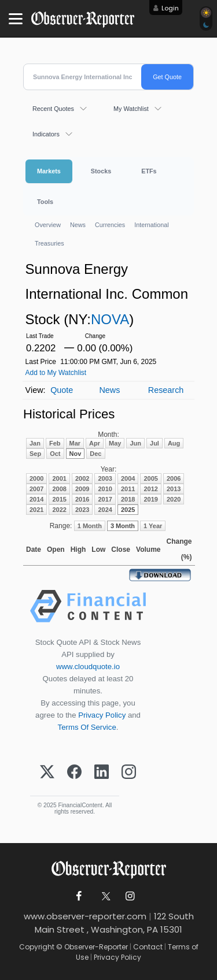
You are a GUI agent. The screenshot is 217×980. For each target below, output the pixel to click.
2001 (59, 478)
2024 (105, 510)
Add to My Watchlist (56, 373)
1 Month (90, 526)
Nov (76, 454)
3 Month (123, 526)
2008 (59, 489)
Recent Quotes (53, 109)
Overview (48, 225)
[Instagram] (129, 773)
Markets (49, 171)
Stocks (101, 171)
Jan (35, 443)
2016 (82, 499)
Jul (155, 443)
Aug (174, 443)
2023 (82, 510)
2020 (174, 499)
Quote (62, 390)
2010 (105, 489)
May (115, 443)
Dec (95, 454)
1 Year (153, 526)
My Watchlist (131, 109)
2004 (128, 478)
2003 (105, 478)
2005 (150, 478)
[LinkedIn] (102, 773)
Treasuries (49, 243)
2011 (128, 489)
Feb (55, 443)
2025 (128, 510)
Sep (35, 454)
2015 (59, 499)
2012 (150, 489)
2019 (150, 499)
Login (170, 8)
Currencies (110, 225)
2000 (36, 478)
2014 (36, 499)
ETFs (149, 171)
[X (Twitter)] (47, 773)
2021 (36, 510)
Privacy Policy (102, 715)
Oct (55, 454)
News (78, 225)
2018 (128, 499)
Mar (75, 443)
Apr (95, 443)
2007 (36, 489)
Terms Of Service (87, 727)
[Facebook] (74, 773)
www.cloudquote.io (88, 667)
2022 (59, 510)
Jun (135, 443)
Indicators (46, 134)
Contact (148, 947)
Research (166, 390)
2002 (82, 478)
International (151, 225)
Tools (45, 202)
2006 (174, 478)
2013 (174, 489)
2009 (82, 489)
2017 (105, 499)
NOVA (110, 319)
